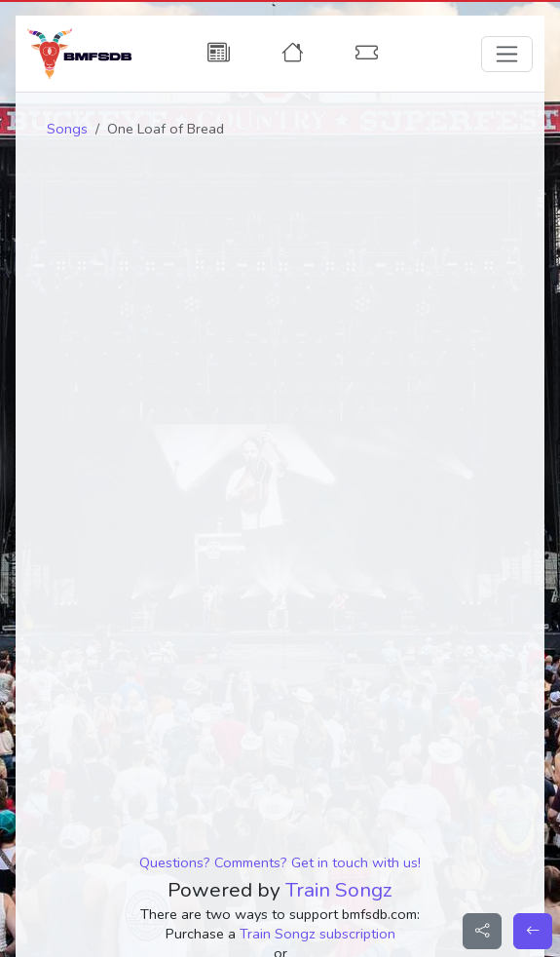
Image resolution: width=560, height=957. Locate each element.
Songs (67, 129)
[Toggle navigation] (507, 54)
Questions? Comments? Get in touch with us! (280, 862)
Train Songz (339, 890)
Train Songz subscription (317, 934)
